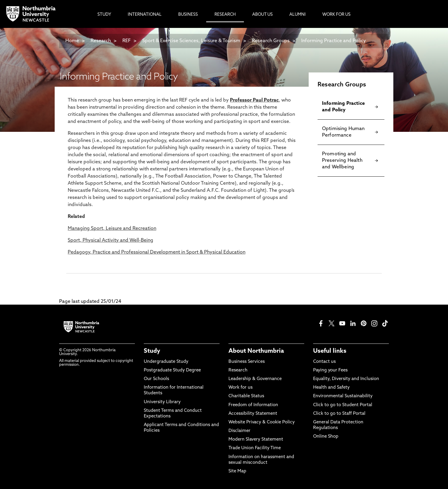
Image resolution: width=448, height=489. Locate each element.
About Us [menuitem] (262, 15)
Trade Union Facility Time (255, 448)
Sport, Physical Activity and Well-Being (111, 240)
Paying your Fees (330, 370)
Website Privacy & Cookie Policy (262, 422)
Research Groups (271, 41)
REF (127, 41)
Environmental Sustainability (343, 396)
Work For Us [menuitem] (336, 15)
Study (152, 351)
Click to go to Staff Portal (339, 414)
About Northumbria (256, 351)
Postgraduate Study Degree (172, 370)
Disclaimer (239, 431)
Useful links (330, 351)
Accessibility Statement (253, 414)
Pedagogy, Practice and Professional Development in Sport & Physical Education (157, 252)
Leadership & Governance (255, 379)
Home (72, 41)
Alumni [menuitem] (298, 15)
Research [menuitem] (225, 15)
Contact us (324, 362)
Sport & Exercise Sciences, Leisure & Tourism (191, 41)
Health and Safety (331, 388)
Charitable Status (246, 396)
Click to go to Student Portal (343, 405)
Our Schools (156, 379)
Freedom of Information (253, 405)
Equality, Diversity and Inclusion (346, 379)
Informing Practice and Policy (334, 41)
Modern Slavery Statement (256, 440)
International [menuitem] (145, 15)
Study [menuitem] (104, 15)
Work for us (240, 388)
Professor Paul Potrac (254, 100)
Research (101, 41)
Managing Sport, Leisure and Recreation (112, 229)
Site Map (237, 471)
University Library (162, 402)
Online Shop (326, 437)
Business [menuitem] (188, 15)
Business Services (247, 362)
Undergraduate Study (166, 362)
